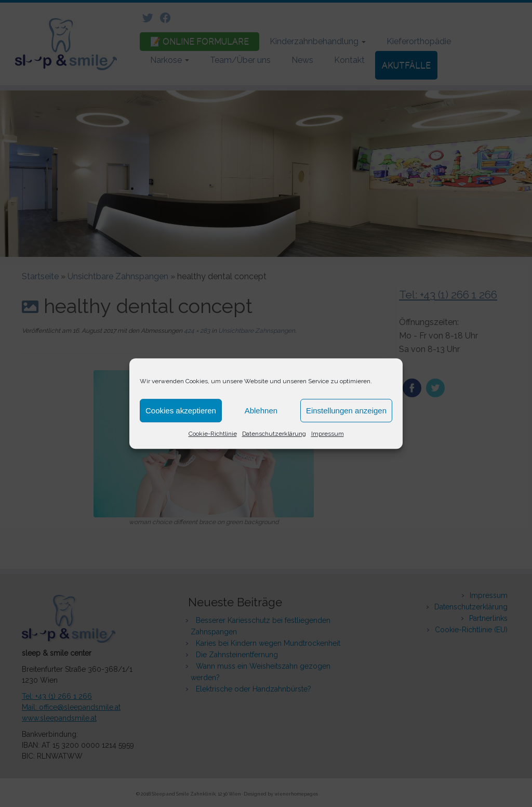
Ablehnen (261, 411)
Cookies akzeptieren (181, 411)
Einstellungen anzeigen (346, 411)
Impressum (328, 434)
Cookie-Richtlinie (213, 434)
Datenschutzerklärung (274, 434)
